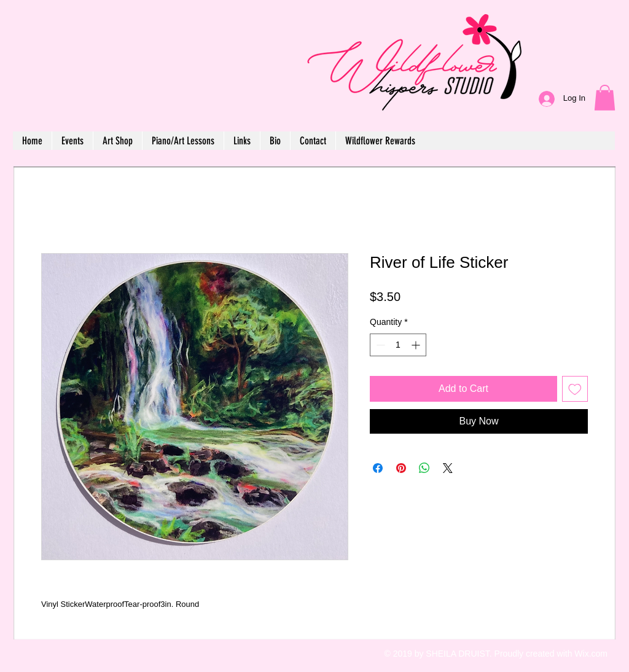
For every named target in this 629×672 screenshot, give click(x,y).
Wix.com (591, 654)
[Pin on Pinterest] (401, 468)
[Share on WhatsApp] (424, 468)
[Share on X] (448, 468)
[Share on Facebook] (378, 468)
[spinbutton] (398, 345)
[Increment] (417, 345)
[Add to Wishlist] (575, 389)
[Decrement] (379, 345)
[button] (605, 98)
